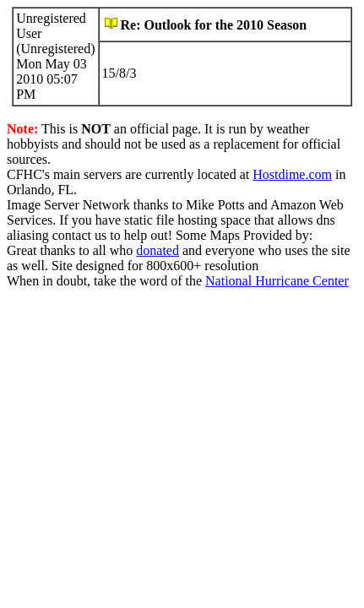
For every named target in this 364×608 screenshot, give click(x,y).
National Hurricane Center (277, 281)
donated (158, 250)
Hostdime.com (292, 174)
